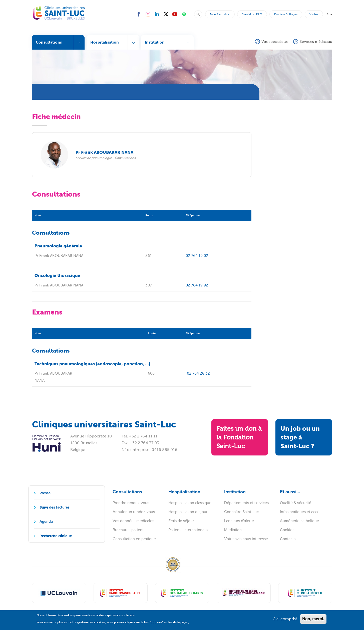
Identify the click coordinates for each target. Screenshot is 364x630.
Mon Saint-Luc (220, 14)
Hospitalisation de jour (188, 512)
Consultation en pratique (134, 539)
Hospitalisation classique (190, 503)
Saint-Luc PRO (252, 14)
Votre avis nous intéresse (246, 539)
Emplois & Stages (286, 14)
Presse (45, 493)
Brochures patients (129, 530)
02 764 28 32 (198, 373)
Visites (314, 14)
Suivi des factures (55, 507)
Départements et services (246, 503)
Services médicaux (316, 42)
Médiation (233, 530)
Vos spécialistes (275, 42)
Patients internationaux (189, 530)
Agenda (46, 522)
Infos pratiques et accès (301, 512)
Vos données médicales (133, 521)
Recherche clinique (56, 536)
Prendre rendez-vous (131, 503)
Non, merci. (313, 621)
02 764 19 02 (197, 256)
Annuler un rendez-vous (134, 512)
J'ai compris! (285, 621)
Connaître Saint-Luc (241, 512)
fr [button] (329, 14)
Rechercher (200, 14)
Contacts (288, 539)
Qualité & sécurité (296, 503)
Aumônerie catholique (299, 521)
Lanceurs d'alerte (239, 521)
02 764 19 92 (197, 285)
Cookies (287, 530)
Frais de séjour (181, 521)
